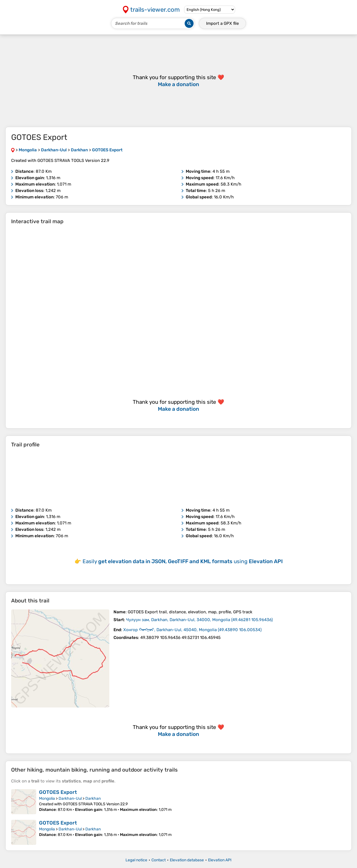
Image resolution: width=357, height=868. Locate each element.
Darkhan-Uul (70, 798)
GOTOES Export (58, 792)
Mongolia (47, 798)
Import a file (222, 23)
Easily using (183, 561)
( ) (199, 620)
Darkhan (93, 798)
